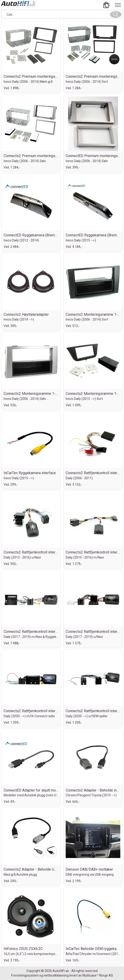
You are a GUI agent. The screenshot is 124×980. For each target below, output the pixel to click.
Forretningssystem (25, 975)
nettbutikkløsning (56, 975)
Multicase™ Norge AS (98, 975)
